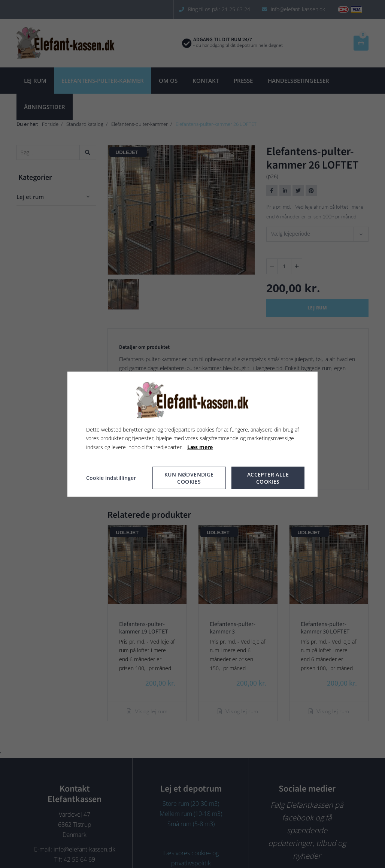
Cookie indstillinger (111, 478)
